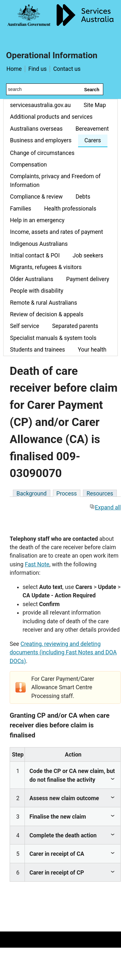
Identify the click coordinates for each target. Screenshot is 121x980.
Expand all (105, 507)
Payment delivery (88, 279)
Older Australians (32, 279)
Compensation (28, 165)
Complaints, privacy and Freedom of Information (55, 180)
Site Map (95, 105)
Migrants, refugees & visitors (46, 267)
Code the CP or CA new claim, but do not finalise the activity (72, 775)
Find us (38, 69)
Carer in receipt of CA (57, 854)
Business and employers (41, 140)
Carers (93, 140)
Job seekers (88, 256)
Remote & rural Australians (44, 303)
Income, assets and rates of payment (56, 232)
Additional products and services (51, 117)
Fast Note (37, 564)
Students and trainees (37, 350)
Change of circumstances (42, 153)
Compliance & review (36, 197)
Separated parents (75, 326)
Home (14, 69)
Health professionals (70, 209)
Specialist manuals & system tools (53, 338)
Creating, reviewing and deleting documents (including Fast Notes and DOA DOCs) (63, 653)
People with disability (37, 291)
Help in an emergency (37, 220)
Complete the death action (63, 835)
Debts (83, 197)
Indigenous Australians (39, 244)
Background (32, 494)
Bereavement (92, 129)
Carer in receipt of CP (57, 873)
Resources (100, 494)
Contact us (67, 69)
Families (21, 209)
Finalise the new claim (58, 817)
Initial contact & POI (35, 256)
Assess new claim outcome (64, 798)
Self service (25, 326)
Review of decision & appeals (47, 314)
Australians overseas (36, 129)
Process (67, 494)
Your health (92, 350)
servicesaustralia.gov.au (40, 105)
